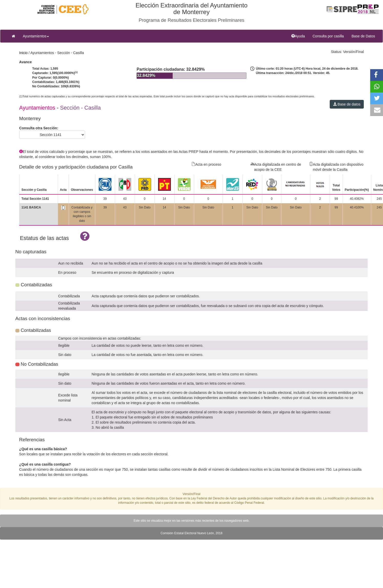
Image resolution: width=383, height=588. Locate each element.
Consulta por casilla (330, 36)
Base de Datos (363, 36)
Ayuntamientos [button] (36, 36)
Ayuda (300, 36)
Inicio (23, 53)
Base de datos (347, 104)
